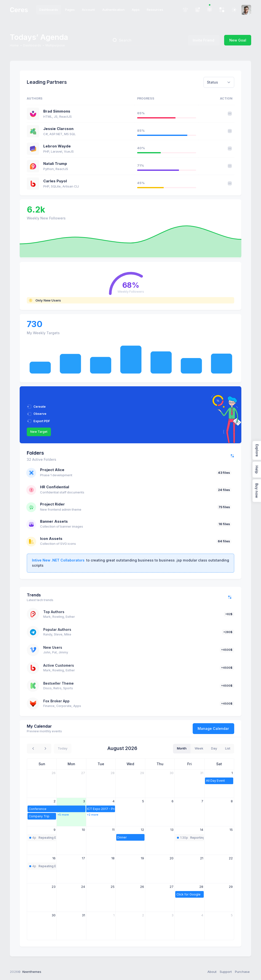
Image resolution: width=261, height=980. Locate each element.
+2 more (93, 815)
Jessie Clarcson (58, 129)
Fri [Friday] (189, 764)
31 (202, 773)
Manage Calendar (213, 728)
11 (113, 830)
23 (54, 887)
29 (142, 773)
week (199, 748)
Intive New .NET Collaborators (58, 560)
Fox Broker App (56, 701)
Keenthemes (32, 972)
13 (172, 830)
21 (202, 858)
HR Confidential (55, 487)
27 (83, 773)
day (214, 748)
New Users (53, 647)
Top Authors (54, 612)
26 (54, 773)
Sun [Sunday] (42, 764)
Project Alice (52, 470)
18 (113, 858)
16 (54, 858)
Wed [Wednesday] (130, 764)
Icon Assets (51, 539)
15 (231, 830)
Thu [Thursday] (160, 764)
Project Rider (52, 504)
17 (83, 858)
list (228, 748)
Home (14, 45)
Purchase (242, 972)
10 (83, 830)
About (212, 972)
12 (142, 830)
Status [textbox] (212, 82)
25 (113, 887)
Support (226, 972)
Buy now (257, 491)
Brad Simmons (57, 111)
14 (202, 830)
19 (142, 858)
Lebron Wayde (57, 146)
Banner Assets (54, 521)
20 (172, 858)
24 (83, 887)
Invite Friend (203, 40)
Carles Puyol (55, 181)
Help (257, 470)
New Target (39, 432)
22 (231, 858)
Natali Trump (55, 164)
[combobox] (219, 82)
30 (172, 773)
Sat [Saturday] (219, 764)
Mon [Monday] (71, 764)
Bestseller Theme (58, 683)
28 (113, 773)
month (182, 748)
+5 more (63, 815)
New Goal (238, 40)
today (63, 748)
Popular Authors (57, 629)
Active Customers (59, 665)
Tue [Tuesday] (101, 764)
